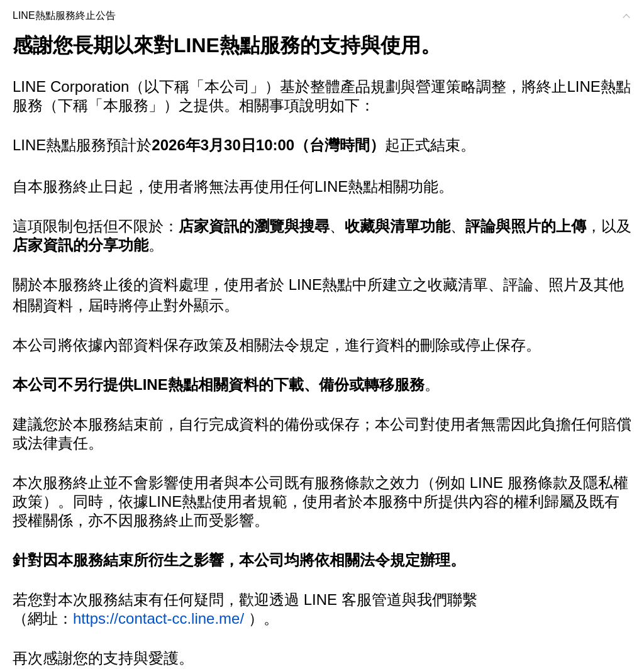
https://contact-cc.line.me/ (158, 618)
